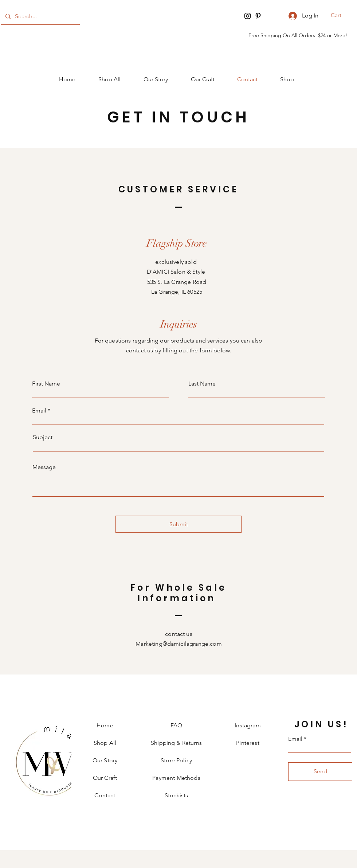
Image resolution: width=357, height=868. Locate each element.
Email (39, 411)
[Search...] (40, 16)
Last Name (202, 384)
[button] (341, 15)
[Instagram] (248, 16)
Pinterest (248, 743)
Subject (43, 437)
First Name (46, 384)
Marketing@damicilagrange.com (178, 644)
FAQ (176, 725)
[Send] (320, 772)
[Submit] (178, 524)
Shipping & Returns (176, 743)
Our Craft (105, 778)
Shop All (105, 743)
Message (44, 467)
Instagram (248, 725)
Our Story (105, 760)
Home (105, 725)
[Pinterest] (258, 16)
